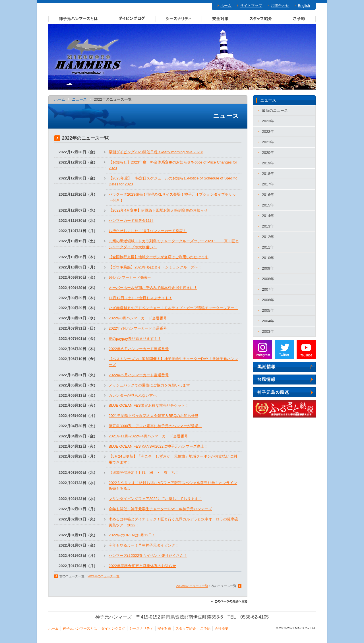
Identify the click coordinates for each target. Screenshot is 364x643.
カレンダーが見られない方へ (133, 395)
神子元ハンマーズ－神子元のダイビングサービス (88, 57)
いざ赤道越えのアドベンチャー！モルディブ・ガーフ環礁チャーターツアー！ (173, 308)
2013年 (268, 226)
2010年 (268, 258)
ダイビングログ (132, 18)
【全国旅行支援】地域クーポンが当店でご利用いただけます (159, 257)
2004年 (268, 321)
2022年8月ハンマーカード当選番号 (138, 318)
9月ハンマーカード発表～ (130, 277)
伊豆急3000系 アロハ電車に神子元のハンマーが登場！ (155, 426)
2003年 (268, 331)
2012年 (268, 237)
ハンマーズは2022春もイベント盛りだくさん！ (148, 556)
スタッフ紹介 (261, 18)
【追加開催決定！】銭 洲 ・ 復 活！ (144, 473)
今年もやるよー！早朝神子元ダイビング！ (144, 545)
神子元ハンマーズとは (78, 18)
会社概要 (222, 628)
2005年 (268, 310)
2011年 (268, 247)
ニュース (79, 99)
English (304, 6)
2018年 (268, 174)
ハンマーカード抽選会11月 (131, 221)
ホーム (226, 6)
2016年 (268, 195)
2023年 (268, 121)
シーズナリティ (179, 18)
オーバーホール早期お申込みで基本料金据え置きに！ (153, 288)
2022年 (268, 132)
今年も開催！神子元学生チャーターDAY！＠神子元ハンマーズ (160, 509)
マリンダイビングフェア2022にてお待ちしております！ (155, 499)
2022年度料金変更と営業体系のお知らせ (142, 566)
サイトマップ (251, 6)
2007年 (268, 289)
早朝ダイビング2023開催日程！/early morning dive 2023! (156, 152)
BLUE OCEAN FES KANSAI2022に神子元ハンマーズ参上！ (158, 446)
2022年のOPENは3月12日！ (132, 535)
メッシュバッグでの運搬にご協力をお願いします (149, 385)
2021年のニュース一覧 (104, 576)
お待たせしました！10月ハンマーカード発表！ (148, 231)
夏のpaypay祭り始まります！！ (135, 339)
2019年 (268, 163)
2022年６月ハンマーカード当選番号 (139, 349)
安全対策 (220, 18)
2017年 (268, 184)
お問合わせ (280, 6)
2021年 (268, 142)
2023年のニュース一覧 (192, 586)
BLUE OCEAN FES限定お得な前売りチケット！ (149, 405)
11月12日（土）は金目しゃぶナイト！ (140, 298)
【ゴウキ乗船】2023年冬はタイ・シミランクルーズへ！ (155, 267)
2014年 (268, 216)
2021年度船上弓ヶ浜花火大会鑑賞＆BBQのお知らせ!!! (153, 416)
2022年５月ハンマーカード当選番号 (139, 375)
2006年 (268, 300)
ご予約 (299, 18)
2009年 (268, 268)
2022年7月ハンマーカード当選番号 (138, 328)
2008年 (268, 279)
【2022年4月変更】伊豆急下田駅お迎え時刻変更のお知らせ (158, 210)
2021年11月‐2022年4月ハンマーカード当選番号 (148, 436)
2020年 (268, 153)
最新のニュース (275, 110)
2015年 (268, 205)
